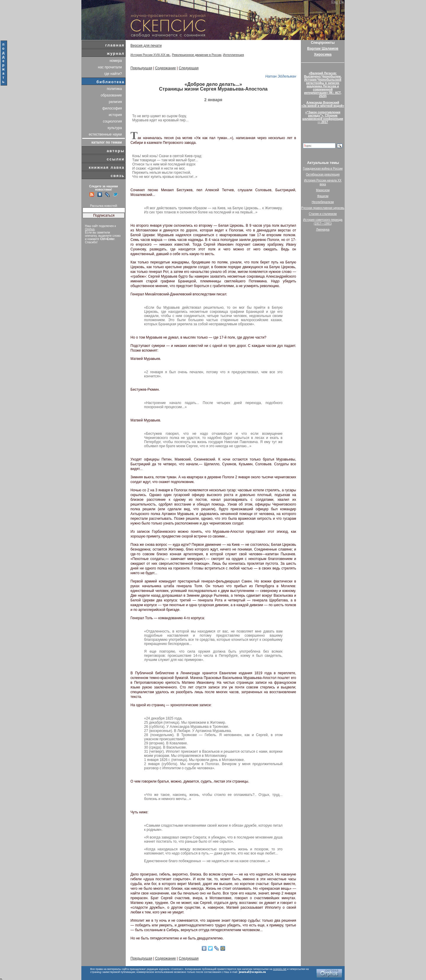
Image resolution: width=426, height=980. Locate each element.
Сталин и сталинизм (323, 214)
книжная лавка (107, 167)
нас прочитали (110, 67)
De (342, 2)
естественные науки (105, 134)
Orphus (90, 229)
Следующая (189, 68)
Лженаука (323, 230)
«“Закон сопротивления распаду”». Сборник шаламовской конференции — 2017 (323, 117)
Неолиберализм (323, 202)
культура (115, 128)
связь (118, 176)
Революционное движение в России (197, 55)
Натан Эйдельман (281, 76)
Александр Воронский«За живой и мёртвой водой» (323, 104)
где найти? (113, 74)
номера (116, 61)
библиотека (110, 82)
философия (112, 108)
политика (114, 89)
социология (112, 121)
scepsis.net (280, 969)
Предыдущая (141, 68)
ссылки (116, 159)
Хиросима (323, 54)
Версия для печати (146, 46)
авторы (116, 151)
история (115, 115)
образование (111, 95)
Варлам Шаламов (323, 49)
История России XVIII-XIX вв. (150, 55)
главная (115, 45)
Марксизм (323, 190)
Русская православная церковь (323, 208)
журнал (116, 53)
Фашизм (323, 196)
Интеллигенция (234, 55)
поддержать (4, 63)
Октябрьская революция (323, 174)
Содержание (165, 68)
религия (115, 102)
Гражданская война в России (323, 169)
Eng (335, 2)
